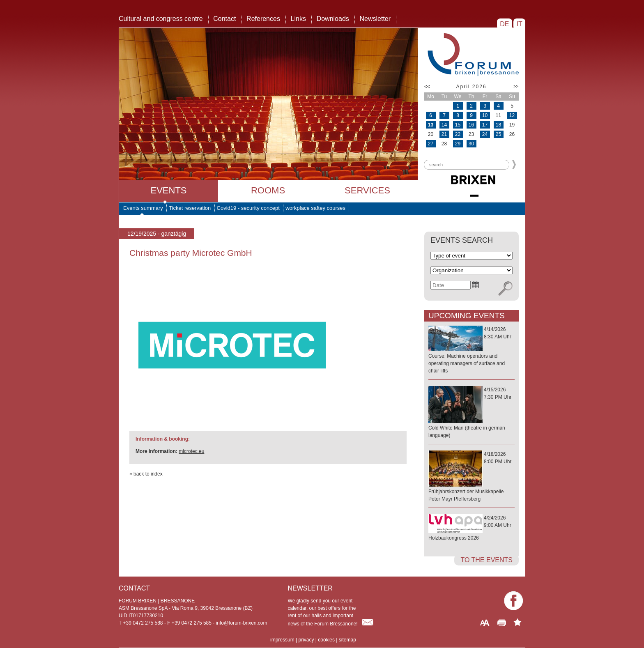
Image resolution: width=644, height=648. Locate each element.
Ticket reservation (190, 208)
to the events (486, 560)
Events (168, 190)
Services (367, 190)
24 (485, 134)
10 (485, 115)
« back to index (146, 474)
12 (512, 115)
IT (519, 24)
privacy (306, 640)
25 (498, 134)
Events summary (143, 208)
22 (458, 134)
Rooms (268, 190)
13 (431, 125)
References (263, 19)
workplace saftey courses (315, 208)
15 (458, 125)
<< (427, 87)
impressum (282, 640)
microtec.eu (191, 451)
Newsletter (375, 19)
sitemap (347, 640)
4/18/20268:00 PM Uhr (471, 477)
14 (444, 125)
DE (505, 24)
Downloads (333, 19)
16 (471, 125)
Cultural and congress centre (161, 19)
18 (498, 125)
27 (431, 144)
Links (298, 19)
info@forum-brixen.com (242, 623)
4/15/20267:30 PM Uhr (471, 413)
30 (471, 144)
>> (516, 86)
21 (444, 134)
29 (458, 144)
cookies (326, 640)
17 (485, 125)
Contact (224, 19)
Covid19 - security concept (248, 208)
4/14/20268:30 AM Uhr (471, 350)
